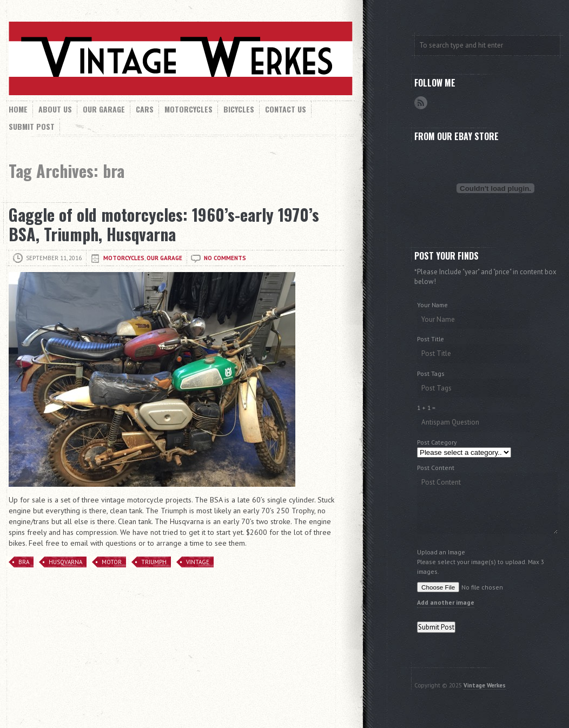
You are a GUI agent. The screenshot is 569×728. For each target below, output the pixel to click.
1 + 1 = (426, 408)
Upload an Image (441, 552)
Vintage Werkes (485, 685)
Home (18, 109)
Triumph (154, 562)
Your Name (432, 305)
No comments (225, 258)
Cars (145, 109)
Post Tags (431, 373)
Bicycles (239, 109)
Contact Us (286, 109)
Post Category (437, 442)
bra (24, 562)
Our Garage (104, 109)
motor (112, 562)
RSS (421, 103)
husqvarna (65, 562)
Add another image (446, 602)
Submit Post (32, 126)
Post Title (431, 339)
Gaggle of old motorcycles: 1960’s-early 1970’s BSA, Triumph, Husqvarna (164, 224)
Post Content (436, 468)
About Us (55, 109)
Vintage (198, 562)
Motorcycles (188, 109)
